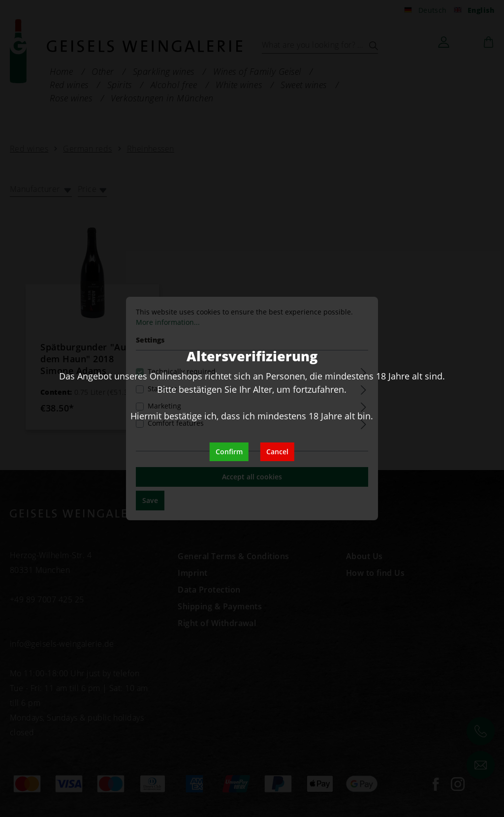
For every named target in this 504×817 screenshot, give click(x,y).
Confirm (229, 452)
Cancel (277, 452)
